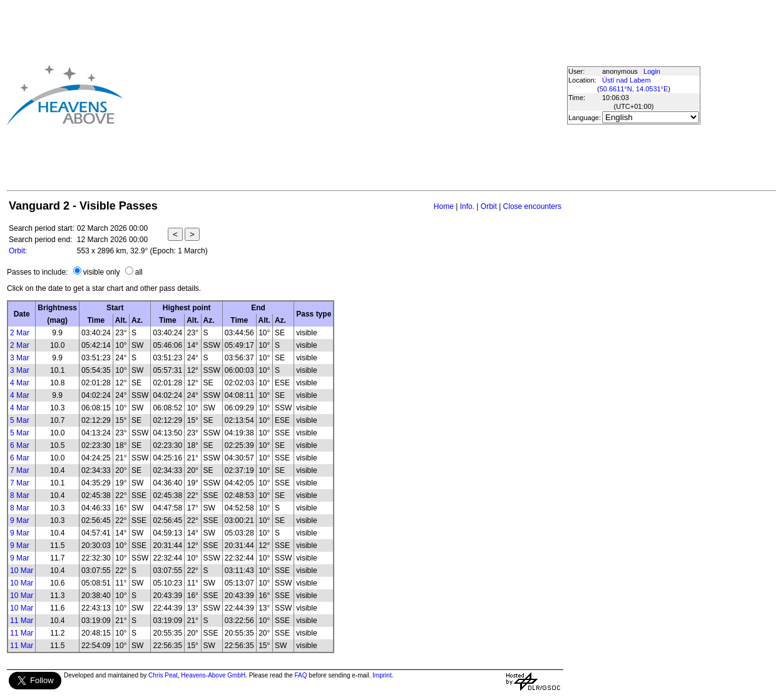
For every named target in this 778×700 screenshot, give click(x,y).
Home (444, 206)
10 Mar (22, 571)
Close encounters (532, 206)
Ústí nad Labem (627, 80)
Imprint (382, 675)
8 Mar (20, 495)
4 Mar (20, 383)
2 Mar (20, 333)
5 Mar (20, 420)
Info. (467, 206)
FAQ (301, 675)
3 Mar (20, 358)
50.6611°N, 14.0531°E (634, 89)
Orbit (489, 206)
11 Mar (22, 621)
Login (652, 71)
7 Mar (20, 470)
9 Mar (20, 520)
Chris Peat (163, 675)
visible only (102, 272)
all (139, 272)
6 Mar (20, 445)
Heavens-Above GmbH (213, 675)
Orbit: (18, 251)
